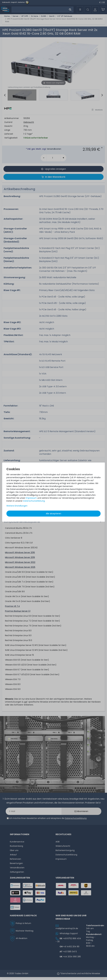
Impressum (31, 498)
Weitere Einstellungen (17, 506)
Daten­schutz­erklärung (34, 501)
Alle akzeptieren (53, 514)
